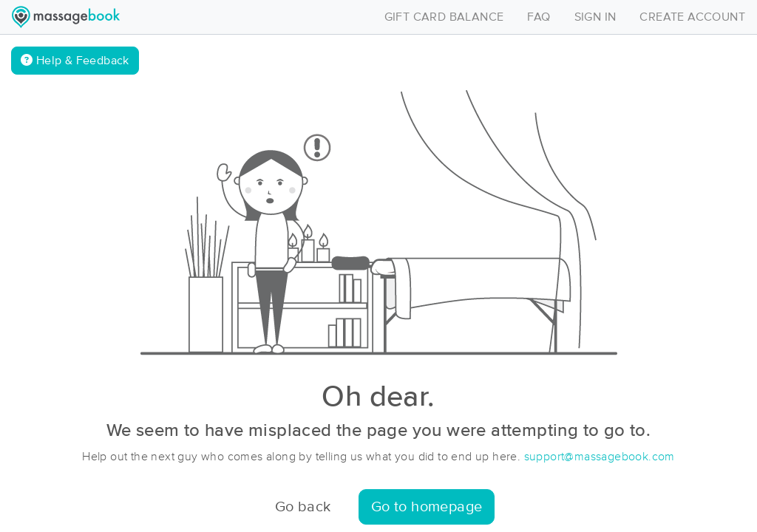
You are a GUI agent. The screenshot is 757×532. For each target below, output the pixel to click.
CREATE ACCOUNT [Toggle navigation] (692, 17)
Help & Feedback (75, 60)
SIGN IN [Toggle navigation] (595, 17)
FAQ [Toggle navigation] (539, 17)
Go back (303, 507)
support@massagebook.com (600, 457)
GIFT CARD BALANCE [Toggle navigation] (444, 17)
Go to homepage (427, 507)
